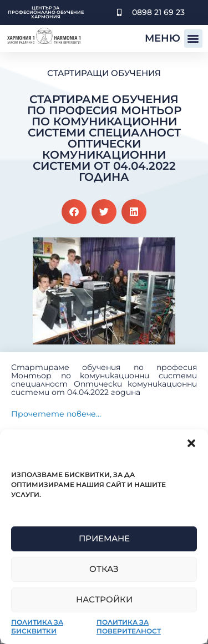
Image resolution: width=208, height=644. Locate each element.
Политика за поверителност (129, 627)
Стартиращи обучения (104, 73)
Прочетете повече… (56, 414)
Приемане (104, 538)
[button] (191, 443)
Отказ (104, 569)
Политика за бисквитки (37, 627)
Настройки (104, 599)
